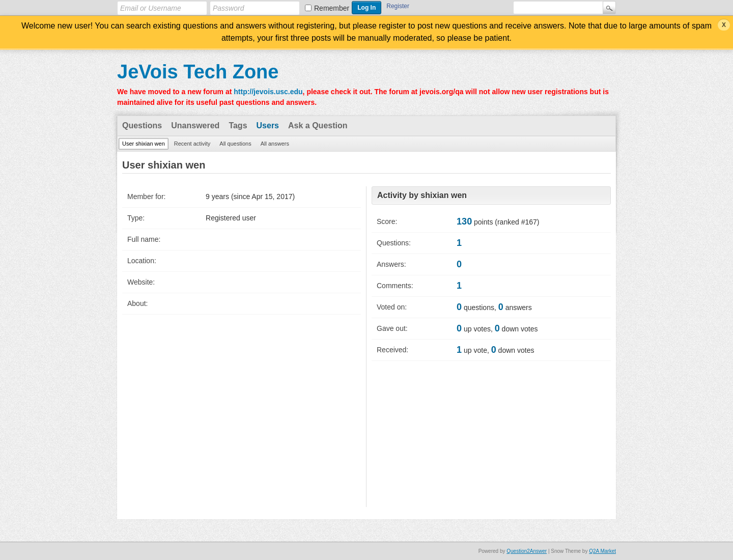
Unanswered (195, 125)
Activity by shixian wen (422, 195)
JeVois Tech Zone (198, 72)
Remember (332, 8)
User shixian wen (144, 144)
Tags (238, 125)
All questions (235, 144)
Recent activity (192, 144)
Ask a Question (318, 125)
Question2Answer (527, 551)
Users (268, 125)
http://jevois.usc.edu (268, 92)
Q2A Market (602, 551)
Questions (142, 125)
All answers (275, 144)
